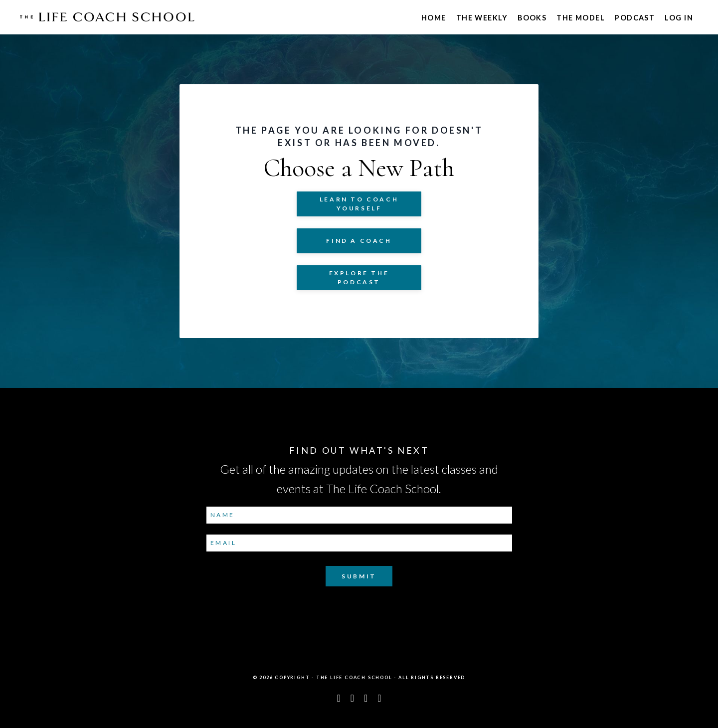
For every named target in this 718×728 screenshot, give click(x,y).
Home (434, 18)
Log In (679, 18)
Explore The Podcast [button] (359, 277)
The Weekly (482, 18)
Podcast (635, 18)
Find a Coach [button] (359, 241)
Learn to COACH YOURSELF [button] (359, 204)
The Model (581, 18)
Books (532, 18)
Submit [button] (359, 576)
